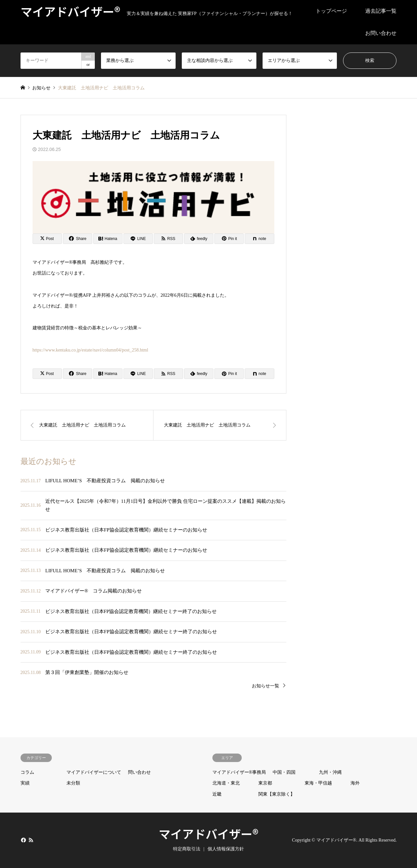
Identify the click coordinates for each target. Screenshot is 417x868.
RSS (31, 840)
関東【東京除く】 (277, 794)
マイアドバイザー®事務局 (239, 772)
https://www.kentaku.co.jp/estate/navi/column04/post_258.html (90, 350)
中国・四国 (284, 772)
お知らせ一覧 (266, 686)
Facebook (23, 840)
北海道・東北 (226, 783)
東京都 (265, 783)
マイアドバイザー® (208, 833)
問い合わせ (139, 772)
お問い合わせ (381, 33)
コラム (27, 772)
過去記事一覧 (381, 11)
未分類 (73, 783)
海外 (355, 783)
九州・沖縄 (330, 772)
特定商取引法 (187, 849)
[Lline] (138, 239)
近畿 (217, 794)
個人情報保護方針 (226, 849)
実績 (25, 783)
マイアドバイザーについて (94, 772)
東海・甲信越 (318, 783)
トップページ (331, 11)
